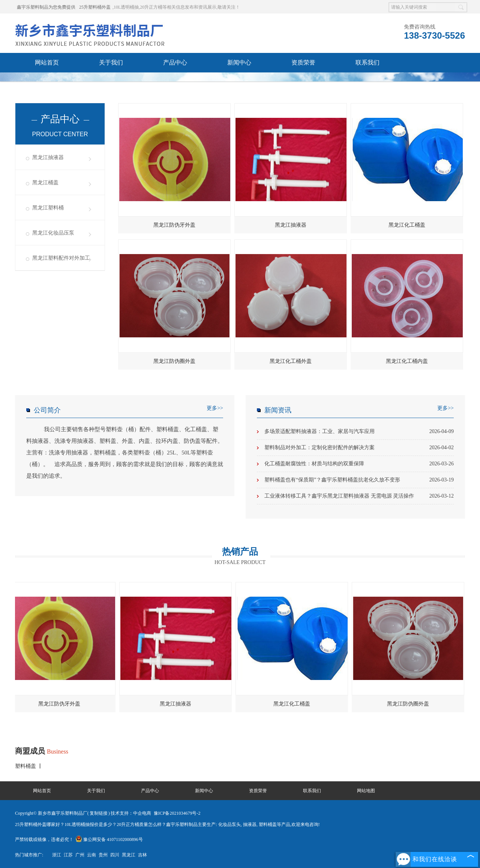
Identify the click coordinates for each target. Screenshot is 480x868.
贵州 (103, 855)
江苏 (68, 855)
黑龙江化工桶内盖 (407, 361)
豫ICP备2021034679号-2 (177, 813)
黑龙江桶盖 (45, 183)
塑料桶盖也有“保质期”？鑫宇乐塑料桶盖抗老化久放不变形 (359, 480)
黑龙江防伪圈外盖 (174, 361)
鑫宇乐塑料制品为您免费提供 (46, 7)
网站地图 (366, 791)
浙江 (57, 855)
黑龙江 (129, 855)
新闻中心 (239, 62)
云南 (91, 855)
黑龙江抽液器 (48, 157)
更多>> (215, 408)
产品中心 (175, 62)
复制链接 (99, 813)
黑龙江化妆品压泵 (53, 233)
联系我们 (367, 62)
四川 (115, 855)
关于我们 (111, 62)
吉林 (142, 855)
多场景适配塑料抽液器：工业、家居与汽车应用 (359, 432)
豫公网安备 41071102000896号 (109, 839)
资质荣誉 (303, 62)
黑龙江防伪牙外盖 (174, 225)
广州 (80, 855)
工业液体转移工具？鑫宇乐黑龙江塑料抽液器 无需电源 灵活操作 (359, 496)
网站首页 (47, 62)
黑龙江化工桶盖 (407, 225)
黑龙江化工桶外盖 (291, 361)
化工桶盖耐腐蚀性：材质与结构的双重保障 (359, 464)
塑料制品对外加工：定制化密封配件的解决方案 (359, 448)
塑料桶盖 (26, 766)
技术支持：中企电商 (131, 813)
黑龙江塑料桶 (48, 208)
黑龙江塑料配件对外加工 (61, 258)
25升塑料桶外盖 (95, 7)
